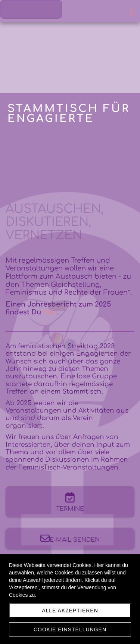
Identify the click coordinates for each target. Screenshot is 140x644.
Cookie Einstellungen (70, 629)
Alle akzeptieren (70, 611)
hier (50, 312)
